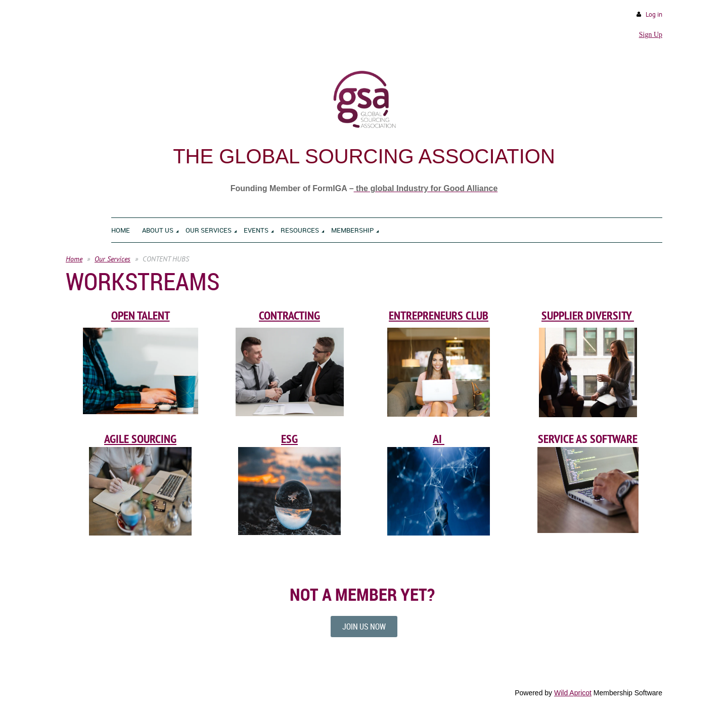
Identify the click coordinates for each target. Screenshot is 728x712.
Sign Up (651, 35)
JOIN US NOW (364, 627)
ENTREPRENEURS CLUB (439, 315)
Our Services (112, 259)
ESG (289, 439)
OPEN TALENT (141, 315)
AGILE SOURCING (140, 439)
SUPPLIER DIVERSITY (588, 315)
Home (74, 259)
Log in (654, 14)
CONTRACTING (289, 315)
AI (439, 439)
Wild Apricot (573, 693)
